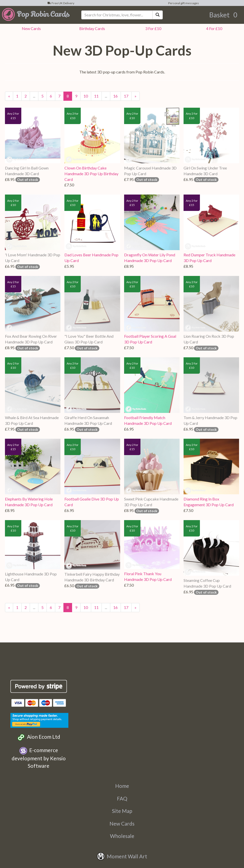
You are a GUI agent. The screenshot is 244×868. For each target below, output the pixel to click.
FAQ (122, 798)
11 (96, 96)
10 (86, 96)
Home (122, 786)
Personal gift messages (183, 3)
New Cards (122, 823)
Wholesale (122, 836)
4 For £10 (213, 28)
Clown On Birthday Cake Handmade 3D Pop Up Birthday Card (91, 174)
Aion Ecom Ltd (39, 737)
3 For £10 (152, 28)
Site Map (122, 811)
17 (126, 96)
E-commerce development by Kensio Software (39, 758)
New (31, 28)
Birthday (91, 28)
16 (115, 96)
